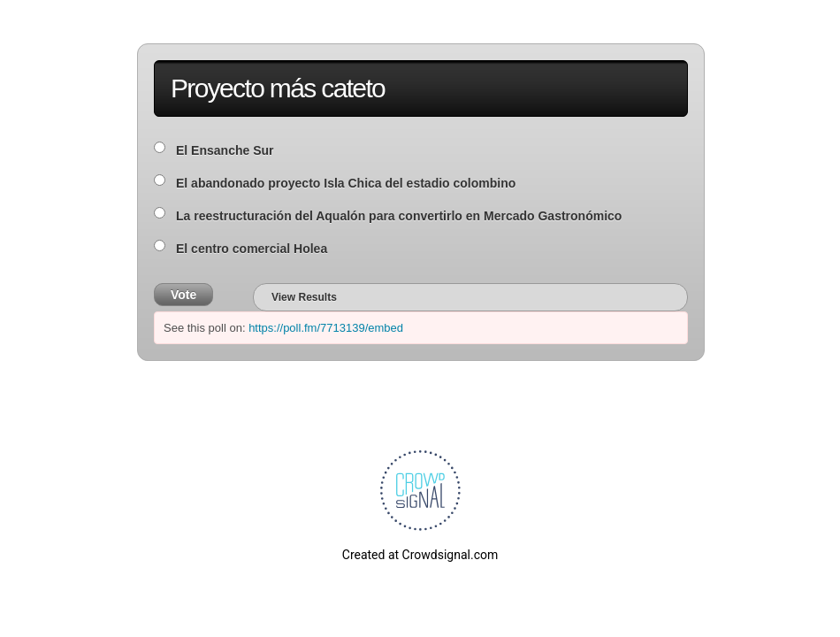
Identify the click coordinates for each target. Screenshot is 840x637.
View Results (304, 297)
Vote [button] (183, 295)
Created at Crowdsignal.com (420, 555)
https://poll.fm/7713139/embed (326, 328)
